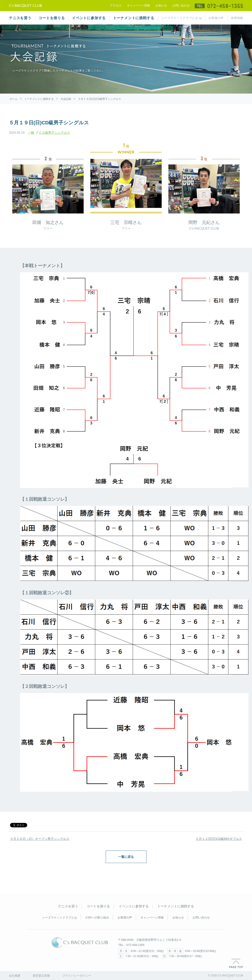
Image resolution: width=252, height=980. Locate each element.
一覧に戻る (126, 857)
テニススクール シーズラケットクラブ (25, 6)
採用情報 (237, 18)
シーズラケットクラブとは (180, 18)
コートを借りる (52, 18)
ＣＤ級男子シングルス (54, 133)
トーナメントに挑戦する (134, 18)
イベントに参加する (89, 18)
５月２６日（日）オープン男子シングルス (40, 839)
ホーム (14, 99)
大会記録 (66, 99)
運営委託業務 (41, 976)
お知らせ (161, 5)
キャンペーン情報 (138, 5)
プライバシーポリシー (77, 976)
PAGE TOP (236, 964)
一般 (31, 133)
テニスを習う (20, 18)
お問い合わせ (181, 5)
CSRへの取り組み (97, 917)
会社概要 (15, 976)
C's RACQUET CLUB (80, 943)
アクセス (116, 5)
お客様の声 (216, 18)
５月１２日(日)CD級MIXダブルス (219, 839)
